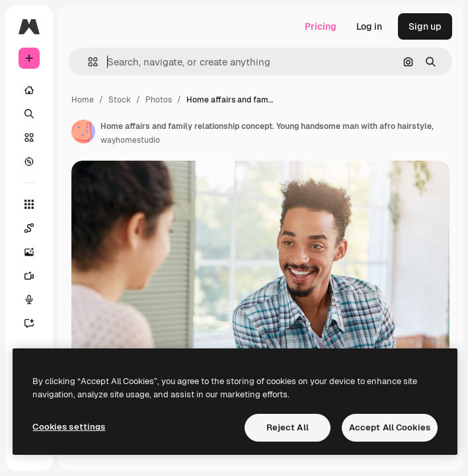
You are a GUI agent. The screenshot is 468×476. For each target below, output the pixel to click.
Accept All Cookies (390, 427)
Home (83, 100)
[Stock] (29, 138)
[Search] (29, 114)
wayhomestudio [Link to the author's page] (130, 140)
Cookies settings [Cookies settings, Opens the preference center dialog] (69, 427)
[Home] (29, 90)
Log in (369, 26)
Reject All (288, 427)
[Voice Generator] (36, 299)
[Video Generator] (36, 276)
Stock (120, 100)
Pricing (321, 26)
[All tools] (29, 204)
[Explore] (29, 161)
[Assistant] (36, 323)
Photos (159, 100)
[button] (88, 62)
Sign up (425, 26)
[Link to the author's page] (83, 132)
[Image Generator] (36, 252)
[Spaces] (36, 228)
